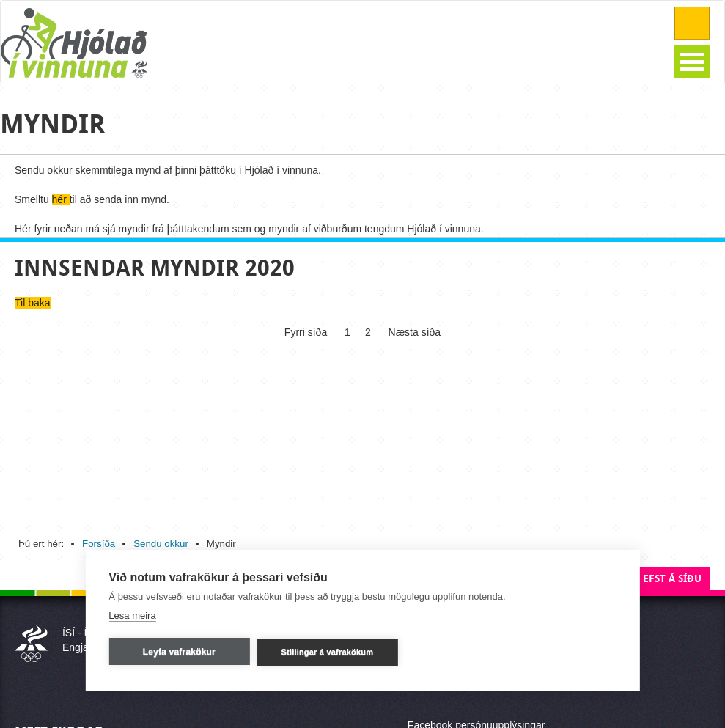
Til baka (33, 303)
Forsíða (99, 544)
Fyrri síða (307, 332)
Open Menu (692, 62)
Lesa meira (132, 615)
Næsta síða (413, 332)
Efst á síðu (672, 579)
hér (61, 199)
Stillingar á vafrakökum (328, 652)
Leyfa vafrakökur (179, 652)
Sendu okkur (161, 544)
